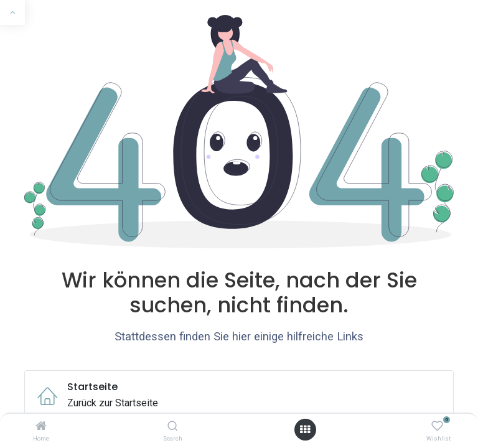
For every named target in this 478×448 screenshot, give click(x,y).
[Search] (173, 427)
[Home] (41, 427)
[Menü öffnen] (305, 430)
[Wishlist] (437, 427)
